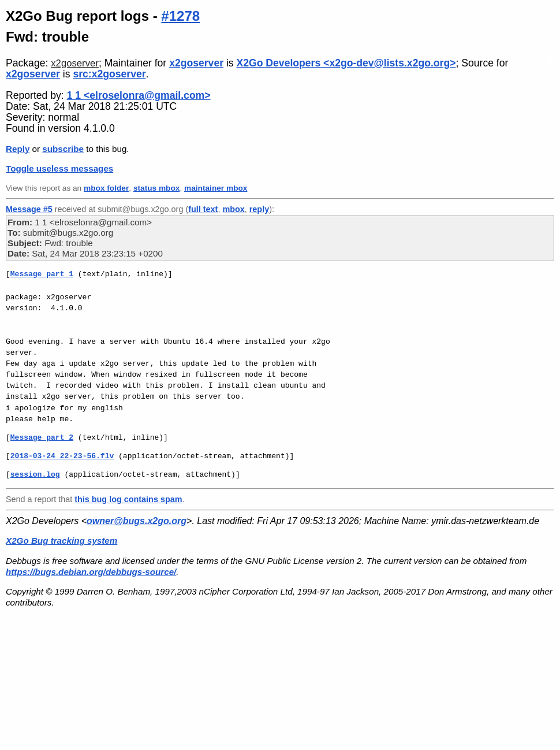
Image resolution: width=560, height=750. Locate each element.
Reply (18, 149)
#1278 (180, 16)
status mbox (157, 188)
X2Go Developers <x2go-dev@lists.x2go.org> (346, 63)
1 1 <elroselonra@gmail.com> (139, 95)
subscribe (63, 149)
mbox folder (106, 188)
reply (259, 209)
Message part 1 (42, 274)
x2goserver (75, 63)
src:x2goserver (109, 74)
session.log (35, 474)
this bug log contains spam (128, 499)
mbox (233, 209)
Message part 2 (42, 437)
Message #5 (29, 209)
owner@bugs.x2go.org (137, 521)
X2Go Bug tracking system (61, 541)
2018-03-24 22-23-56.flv (62, 456)
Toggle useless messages (59, 168)
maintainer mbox (216, 188)
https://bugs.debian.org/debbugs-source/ (91, 572)
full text (203, 209)
